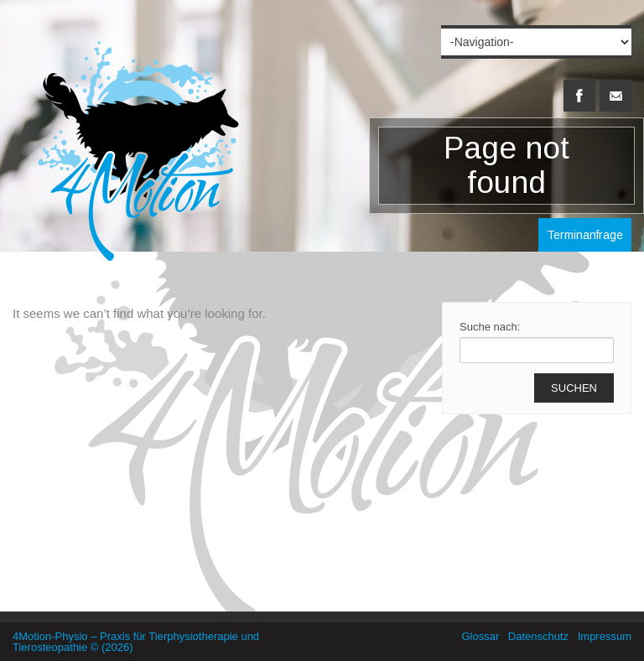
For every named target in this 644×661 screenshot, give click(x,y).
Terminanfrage (585, 235)
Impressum (605, 636)
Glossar (480, 636)
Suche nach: (490, 327)
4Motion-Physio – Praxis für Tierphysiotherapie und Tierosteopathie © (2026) (136, 642)
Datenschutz (538, 636)
